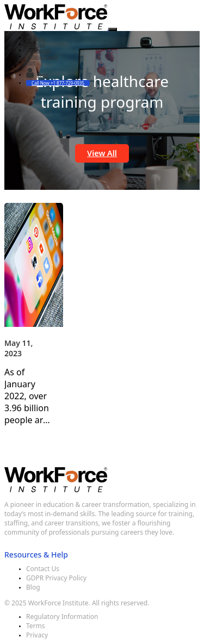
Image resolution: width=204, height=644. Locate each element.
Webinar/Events (42, 56)
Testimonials (39, 50)
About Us (35, 44)
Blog (31, 62)
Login (37, 74)
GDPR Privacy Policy (56, 578)
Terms (36, 626)
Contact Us (43, 569)
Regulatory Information (62, 617)
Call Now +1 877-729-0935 (58, 83)
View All (102, 153)
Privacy (37, 635)
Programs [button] (36, 38)
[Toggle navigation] (113, 29)
